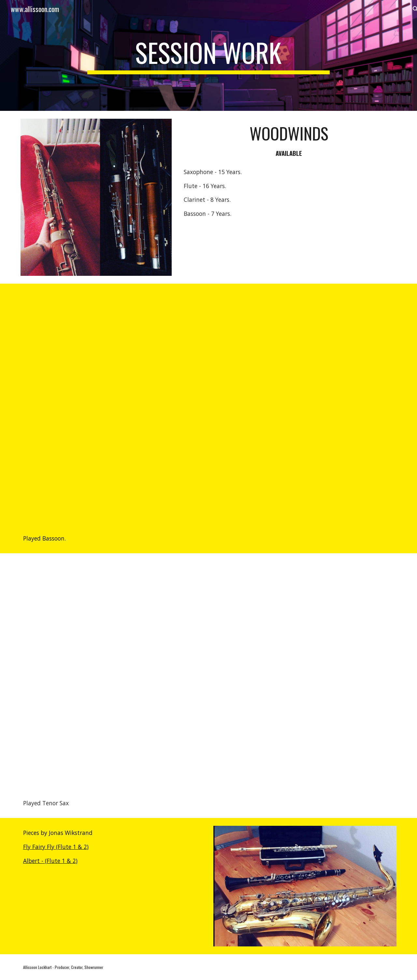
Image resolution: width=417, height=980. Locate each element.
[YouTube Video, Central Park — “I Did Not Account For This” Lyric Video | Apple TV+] (208, 404)
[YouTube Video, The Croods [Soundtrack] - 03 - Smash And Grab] (208, 671)
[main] (208, 55)
